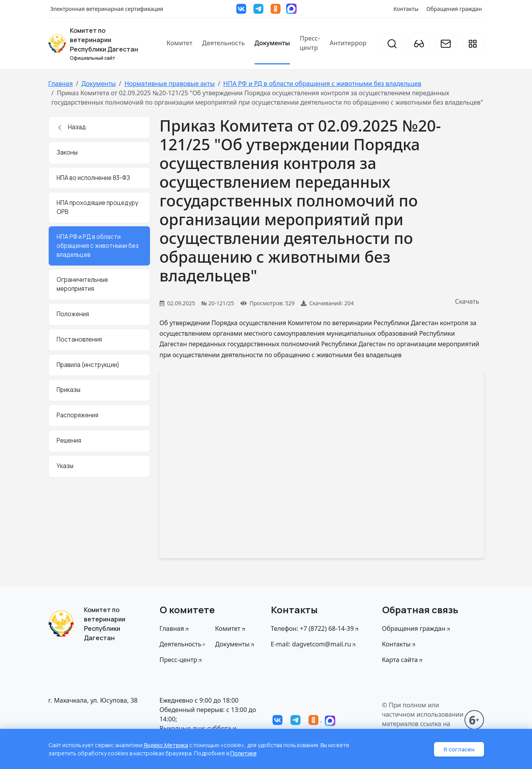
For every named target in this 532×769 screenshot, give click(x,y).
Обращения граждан (454, 9)
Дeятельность (183, 644)
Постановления (79, 339)
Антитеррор (348, 43)
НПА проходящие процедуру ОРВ (97, 207)
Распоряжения (77, 415)
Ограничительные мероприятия (82, 284)
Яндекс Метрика (166, 745)
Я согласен (459, 749)
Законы (67, 152)
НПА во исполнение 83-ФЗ (93, 178)
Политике (244, 753)
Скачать (467, 301)
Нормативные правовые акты (170, 84)
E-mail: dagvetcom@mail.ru (314, 644)
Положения (73, 314)
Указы (65, 466)
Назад (71, 127)
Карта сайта (403, 660)
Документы (272, 43)
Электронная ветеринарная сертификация (107, 9)
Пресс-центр (310, 43)
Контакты (406, 9)
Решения (69, 441)
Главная (61, 84)
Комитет (179, 43)
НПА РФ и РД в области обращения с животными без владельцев (322, 84)
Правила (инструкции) (88, 365)
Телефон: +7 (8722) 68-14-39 (315, 628)
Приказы (69, 390)
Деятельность (223, 43)
